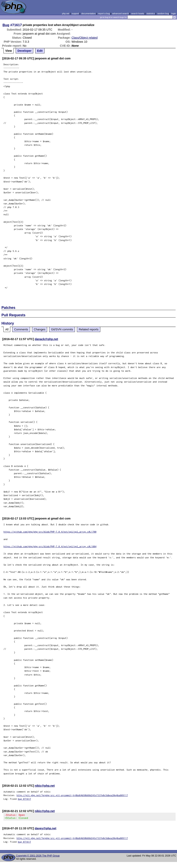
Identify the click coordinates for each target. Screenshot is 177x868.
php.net (66, 13)
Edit (40, 51)
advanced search (120, 13)
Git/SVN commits (62, 329)
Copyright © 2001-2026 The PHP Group (38, 857)
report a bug (104, 13)
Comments (21, 329)
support (75, 13)
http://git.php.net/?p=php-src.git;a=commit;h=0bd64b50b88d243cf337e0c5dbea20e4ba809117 (72, 795)
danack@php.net (47, 339)
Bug (6, 25)
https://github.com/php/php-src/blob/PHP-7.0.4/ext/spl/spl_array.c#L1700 (50, 532)
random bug (163, 13)
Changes (40, 329)
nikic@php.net (45, 786)
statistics (151, 13)
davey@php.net (46, 830)
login (174, 13)
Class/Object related (85, 38)
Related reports (89, 329)
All (7, 329)
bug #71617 (24, 799)
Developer (25, 51)
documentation (88, 13)
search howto (138, 13)
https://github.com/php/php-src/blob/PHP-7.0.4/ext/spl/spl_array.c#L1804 (50, 546)
